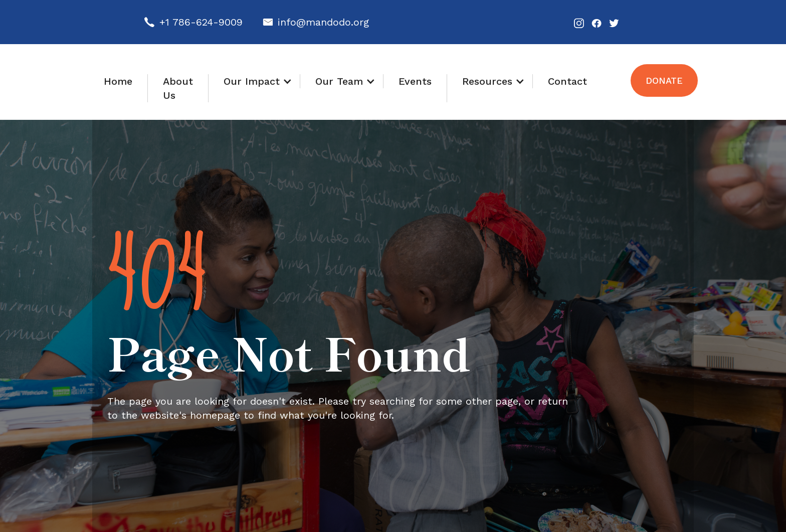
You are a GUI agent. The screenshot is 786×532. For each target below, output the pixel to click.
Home (118, 81)
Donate (664, 80)
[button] (254, 81)
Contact (567, 81)
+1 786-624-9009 (201, 22)
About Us (178, 88)
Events (415, 81)
